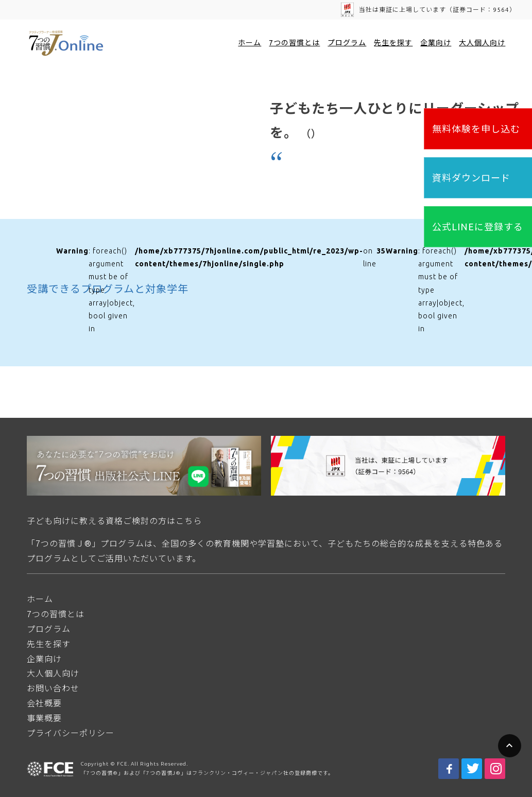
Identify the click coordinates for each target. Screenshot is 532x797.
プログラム (347, 43)
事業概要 (44, 718)
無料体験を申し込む (476, 129)
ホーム (250, 43)
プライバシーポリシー (71, 733)
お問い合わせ (53, 688)
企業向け (436, 43)
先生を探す (393, 43)
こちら (189, 521)
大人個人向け (482, 43)
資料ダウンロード (471, 178)
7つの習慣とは (294, 43)
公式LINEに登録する (478, 227)
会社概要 (44, 703)
